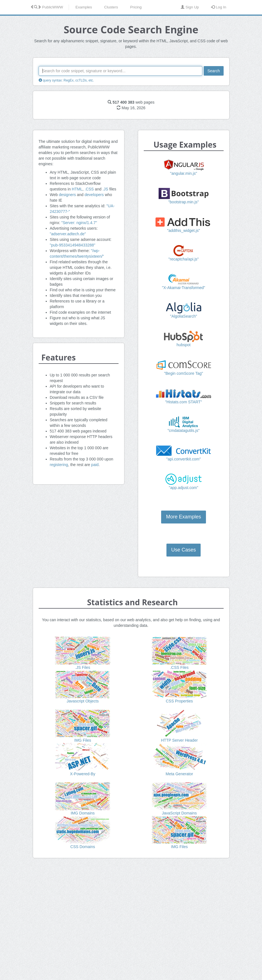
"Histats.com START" (184, 402)
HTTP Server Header (179, 740)
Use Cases (184, 550)
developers (94, 195)
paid (95, 465)
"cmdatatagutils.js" (184, 430)
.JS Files (83, 667)
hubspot (184, 345)
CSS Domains (83, 847)
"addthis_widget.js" (183, 231)
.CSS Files (179, 667)
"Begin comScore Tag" (184, 373)
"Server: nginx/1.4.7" (79, 223)
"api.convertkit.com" (184, 459)
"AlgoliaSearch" (184, 316)
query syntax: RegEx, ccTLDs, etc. (66, 80)
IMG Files (83, 740)
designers (67, 195)
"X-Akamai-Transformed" (184, 288)
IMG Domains (83, 813)
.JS (105, 189)
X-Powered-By (83, 774)
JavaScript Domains (179, 813)
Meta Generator (179, 774)
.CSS (89, 189)
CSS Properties (179, 701)
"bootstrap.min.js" (184, 202)
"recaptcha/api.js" (184, 259)
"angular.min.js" (184, 173)
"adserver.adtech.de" (68, 234)
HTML (77, 189)
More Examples (183, 517)
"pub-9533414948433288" (73, 245)
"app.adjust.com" (184, 488)
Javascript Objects (83, 701)
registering (59, 465)
